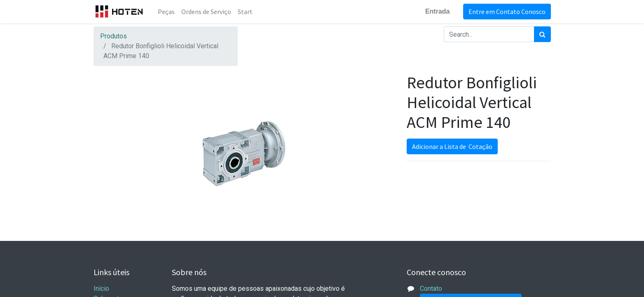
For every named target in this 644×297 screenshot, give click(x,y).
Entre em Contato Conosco (507, 12)
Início (101, 289)
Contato (431, 289)
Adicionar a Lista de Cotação (452, 146)
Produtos (114, 36)
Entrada (438, 11)
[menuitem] (166, 12)
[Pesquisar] (542, 34)
